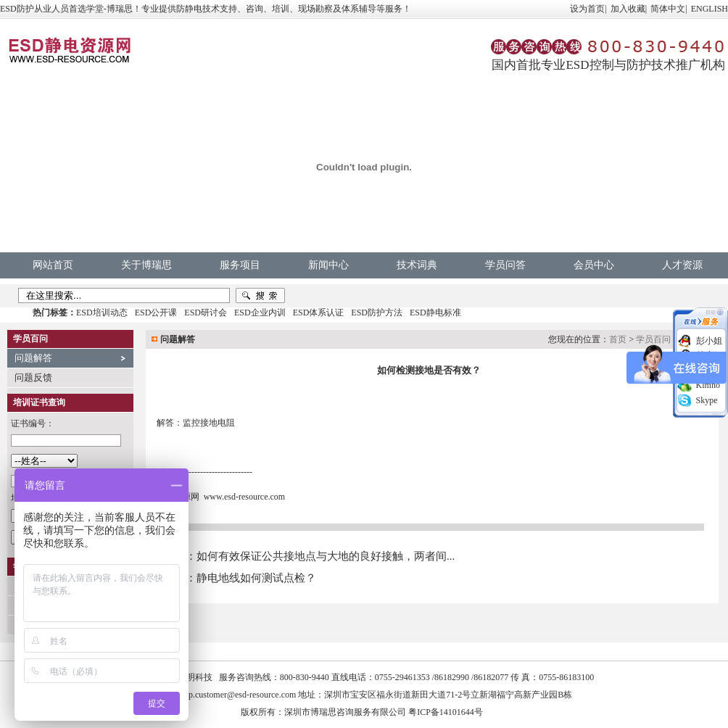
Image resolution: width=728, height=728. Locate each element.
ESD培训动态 (102, 313)
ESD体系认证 (319, 313)
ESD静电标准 (435, 313)
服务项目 (240, 265)
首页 (618, 339)
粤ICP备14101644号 (446, 712)
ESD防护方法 (377, 313)
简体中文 (668, 9)
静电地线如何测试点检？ (256, 578)
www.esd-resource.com (245, 497)
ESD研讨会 (206, 313)
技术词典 (417, 265)
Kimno (708, 385)
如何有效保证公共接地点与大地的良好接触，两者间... (326, 556)
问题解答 (33, 358)
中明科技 (195, 677)
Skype (707, 400)
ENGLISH (710, 9)
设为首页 (587, 9)
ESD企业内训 (260, 313)
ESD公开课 (156, 313)
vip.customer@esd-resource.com (239, 695)
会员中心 (594, 265)
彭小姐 (709, 341)
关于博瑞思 (146, 265)
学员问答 (505, 265)
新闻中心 (328, 265)
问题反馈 (33, 377)
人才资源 (682, 265)
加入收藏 (628, 9)
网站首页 (53, 265)
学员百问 (653, 339)
